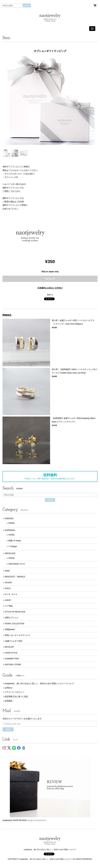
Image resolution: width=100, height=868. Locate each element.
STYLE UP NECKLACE (15, 612)
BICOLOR (9, 647)
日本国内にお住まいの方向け (50, 288)
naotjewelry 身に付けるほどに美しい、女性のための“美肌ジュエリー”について (39, 683)
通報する (50, 295)
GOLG (8, 588)
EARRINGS (10, 530)
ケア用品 (9, 606)
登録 (8, 729)
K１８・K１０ (11, 594)
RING (7, 571)
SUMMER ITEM (12, 659)
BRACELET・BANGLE (15, 577)
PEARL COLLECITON (15, 624)
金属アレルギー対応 (14, 641)
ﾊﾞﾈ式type (13, 546)
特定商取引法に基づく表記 (16, 697)
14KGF (8, 600)
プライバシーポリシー (14, 692)
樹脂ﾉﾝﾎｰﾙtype (15, 541)
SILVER (8, 582)
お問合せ (9, 688)
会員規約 (9, 701)
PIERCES (9, 518)
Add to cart (50, 279)
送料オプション (12, 618)
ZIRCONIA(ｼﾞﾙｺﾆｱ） (17, 564)
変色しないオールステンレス (18, 635)
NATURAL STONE (13, 664)
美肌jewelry (10, 629)
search (27, 5)
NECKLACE (10, 553)
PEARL (12, 523)
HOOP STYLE (11, 653)
